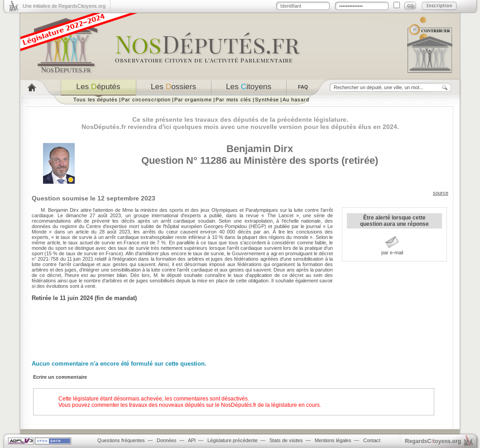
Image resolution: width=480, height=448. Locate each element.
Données (167, 440)
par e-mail (392, 253)
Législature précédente (233, 440)
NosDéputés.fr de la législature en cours (270, 405)
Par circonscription (146, 100)
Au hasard (296, 100)
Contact (372, 440)
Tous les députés (96, 100)
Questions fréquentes (121, 440)
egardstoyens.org (433, 441)
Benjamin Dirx (260, 149)
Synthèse (267, 100)
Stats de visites (286, 440)
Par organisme (193, 100)
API (192, 440)
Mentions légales (333, 440)
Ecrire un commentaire (60, 377)
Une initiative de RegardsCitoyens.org (64, 6)
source (441, 193)
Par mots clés (233, 100)
